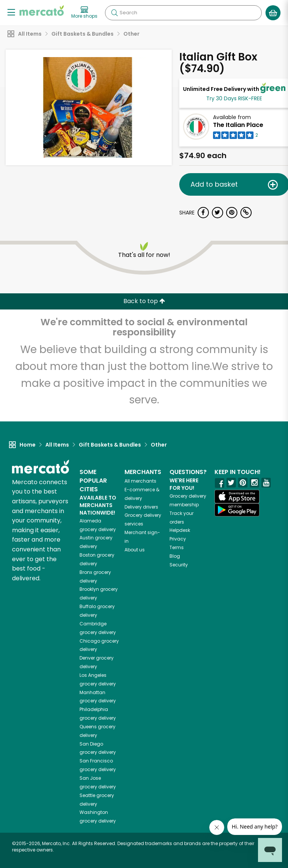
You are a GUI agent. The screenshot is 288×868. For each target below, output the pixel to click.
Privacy (178, 539)
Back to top (144, 301)
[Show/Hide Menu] (11, 12)
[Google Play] (237, 510)
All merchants (140, 481)
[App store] (237, 497)
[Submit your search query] (114, 13)
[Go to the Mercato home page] (42, 11)
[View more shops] (84, 13)
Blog (175, 556)
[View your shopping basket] (273, 13)
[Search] (183, 13)
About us (135, 550)
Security (179, 565)
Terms (177, 547)
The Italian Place (238, 125)
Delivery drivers (141, 507)
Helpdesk (180, 530)
